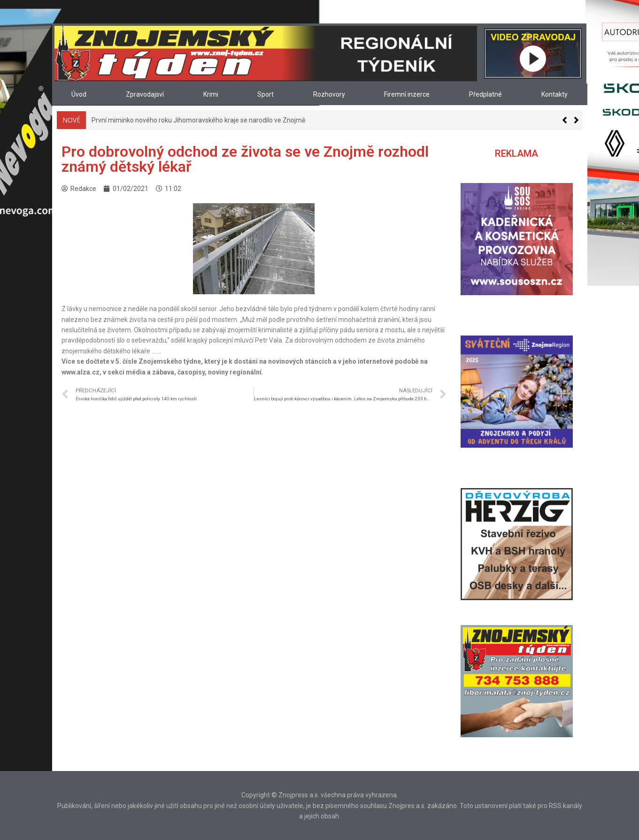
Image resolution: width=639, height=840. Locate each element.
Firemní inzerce (407, 94)
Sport (266, 94)
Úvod (79, 94)
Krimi (211, 94)
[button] (576, 120)
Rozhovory (329, 94)
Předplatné (485, 94)
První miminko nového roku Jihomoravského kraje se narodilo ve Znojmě (198, 120)
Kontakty (554, 94)
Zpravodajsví (145, 94)
